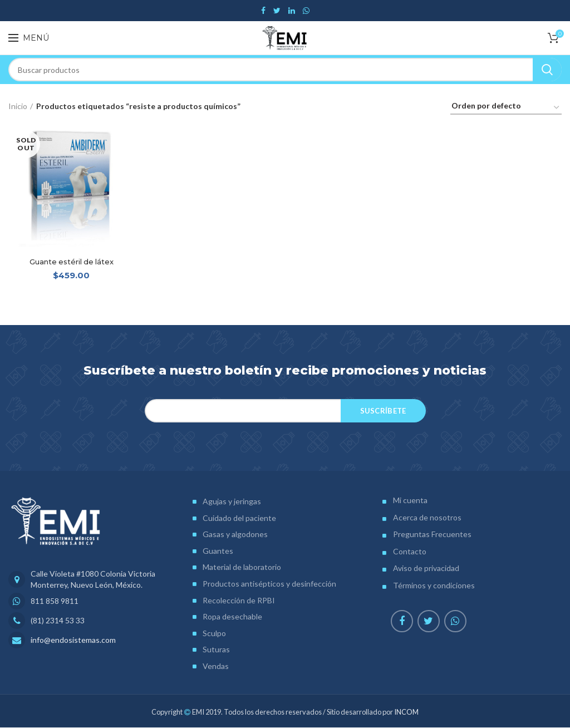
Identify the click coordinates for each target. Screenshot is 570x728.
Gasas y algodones (235, 535)
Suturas (216, 650)
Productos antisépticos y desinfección (269, 584)
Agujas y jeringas (232, 502)
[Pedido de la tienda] (506, 108)
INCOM (406, 712)
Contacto (410, 552)
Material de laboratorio (242, 568)
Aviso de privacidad (426, 569)
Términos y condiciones (434, 586)
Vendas (216, 666)
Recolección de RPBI (239, 601)
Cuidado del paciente (239, 518)
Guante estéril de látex (71, 263)
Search (547, 70)
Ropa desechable (232, 618)
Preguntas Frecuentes (432, 535)
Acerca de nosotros (427, 518)
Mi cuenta (410, 501)
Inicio (18, 106)
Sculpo (214, 634)
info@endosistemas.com (73, 641)
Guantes (218, 551)
